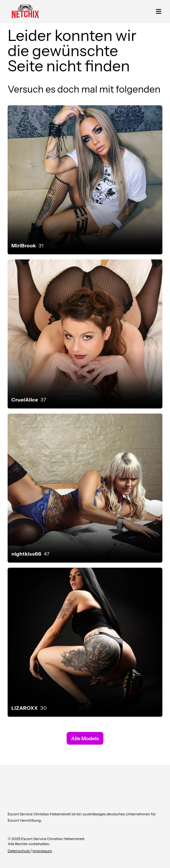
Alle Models (85, 738)
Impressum (42, 851)
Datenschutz (19, 851)
